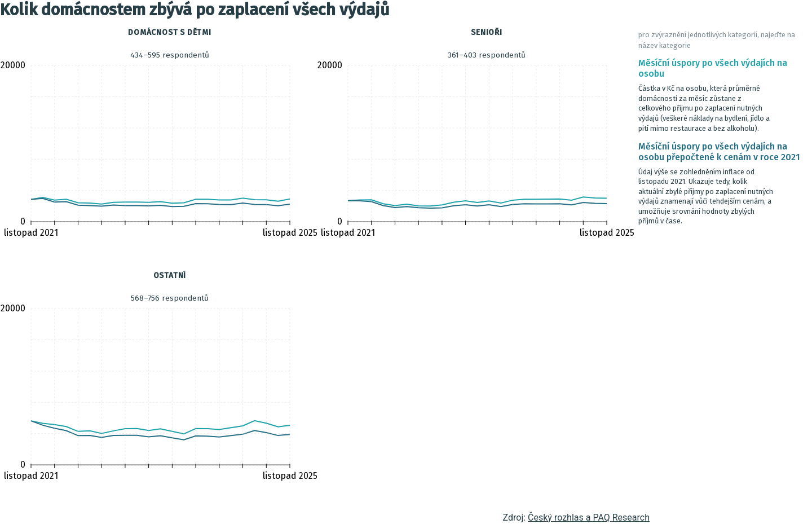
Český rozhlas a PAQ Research (589, 518)
